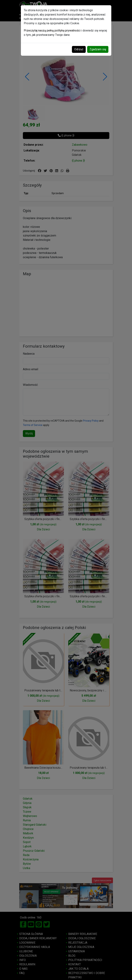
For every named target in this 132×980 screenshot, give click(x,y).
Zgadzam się (98, 49)
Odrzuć (79, 49)
